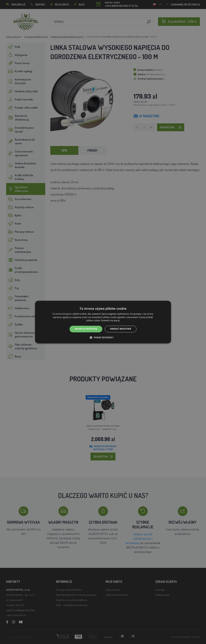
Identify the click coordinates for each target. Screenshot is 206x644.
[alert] (103, 322)
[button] (103, 337)
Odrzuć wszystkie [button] (121, 329)
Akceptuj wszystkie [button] (86, 329)
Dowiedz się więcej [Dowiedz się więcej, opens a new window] (110, 321)
